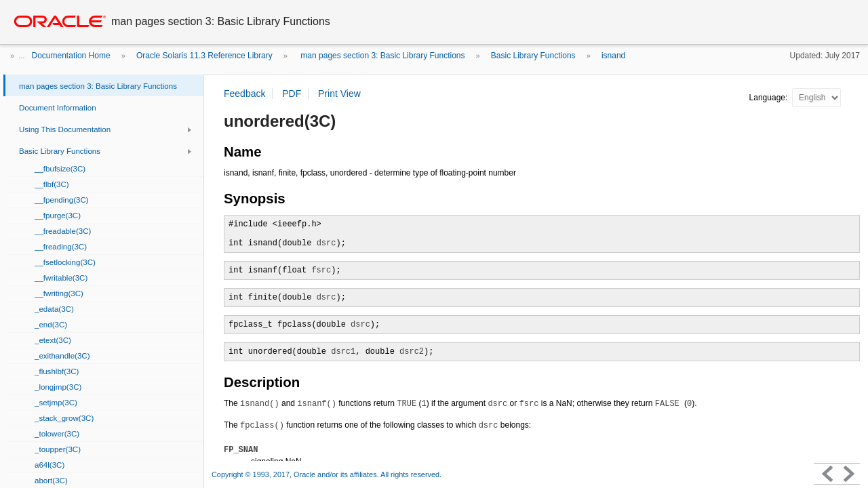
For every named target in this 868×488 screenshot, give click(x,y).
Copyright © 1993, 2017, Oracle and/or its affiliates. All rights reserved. (327, 474)
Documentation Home (71, 56)
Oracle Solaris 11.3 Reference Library (204, 56)
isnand (613, 56)
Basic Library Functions (533, 56)
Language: (770, 98)
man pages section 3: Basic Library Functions (381, 56)
